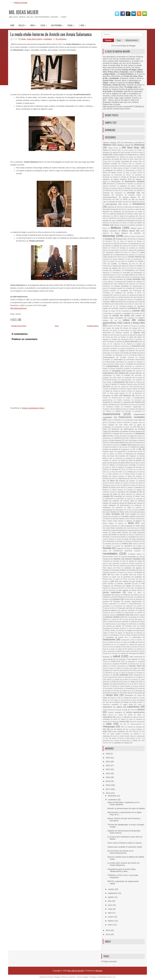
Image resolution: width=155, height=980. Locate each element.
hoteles (124, 445)
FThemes (50, 977)
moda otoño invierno (34, 39)
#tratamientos (111, 157)
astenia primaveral (117, 214)
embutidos (109, 355)
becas (105, 228)
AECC (140, 170)
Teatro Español (125, 686)
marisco (139, 494)
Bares (124, 223)
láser (130, 476)
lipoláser (132, 481)
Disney (115, 339)
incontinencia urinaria (135, 452)
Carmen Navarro (135, 257)
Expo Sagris (107, 382)
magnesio (138, 487)
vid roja (123, 724)
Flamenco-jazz (117, 398)
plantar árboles (137, 590)
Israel (123, 460)
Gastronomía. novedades (132, 417)
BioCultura (141, 236)
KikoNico (106, 469)
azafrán (140, 218)
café (115, 243)
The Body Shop (126, 693)
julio (110, 901)
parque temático (120, 570)
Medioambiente (125, 505)
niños (105, 551)
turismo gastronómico (135, 712)
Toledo (126, 698)
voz (107, 738)
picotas (105, 581)
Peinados (138, 572)
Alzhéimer (106, 188)
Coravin (121, 299)
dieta (131, 337)
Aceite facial (107, 161)
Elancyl (142, 353)
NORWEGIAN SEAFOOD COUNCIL (127, 551)
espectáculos (108, 373)
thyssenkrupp (140, 693)
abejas (131, 157)
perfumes (127, 577)
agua (127, 173)
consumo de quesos (120, 295)
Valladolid (127, 717)
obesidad (116, 561)
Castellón (131, 261)
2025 (108, 758)
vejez (131, 719)
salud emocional (136, 657)
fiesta (107, 391)
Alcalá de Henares (129, 177)
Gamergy (128, 411)
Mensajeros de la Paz (123, 510)
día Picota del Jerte (110, 337)
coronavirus (130, 302)
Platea (130, 593)
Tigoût (113, 698)
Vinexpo (139, 727)
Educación (136, 346)
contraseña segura (109, 297)
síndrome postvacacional (121, 670)
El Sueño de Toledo (129, 353)
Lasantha (72, 977)
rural (141, 647)
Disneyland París (127, 339)
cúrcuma (134, 326)
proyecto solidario (112, 617)
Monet (131, 535)
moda (34, 24)
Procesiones (118, 606)
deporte (137, 333)
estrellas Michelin (135, 373)
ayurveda (122, 218)
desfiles (105, 335)
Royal (135, 647)
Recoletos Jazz (131, 626)
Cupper (126, 326)
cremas (136, 311)
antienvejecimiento (110, 197)
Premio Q (106, 599)
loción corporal (115, 483)
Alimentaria (111, 184)
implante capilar (108, 452)
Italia (130, 460)
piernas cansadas (124, 583)
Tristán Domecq (108, 710)
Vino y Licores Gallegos (134, 729)
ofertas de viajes (136, 561)
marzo (111, 917)
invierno (115, 461)
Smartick (139, 673)
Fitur (116, 395)
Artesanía (117, 211)
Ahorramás (118, 175)
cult (116, 320)
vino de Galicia (116, 729)
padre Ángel (131, 566)
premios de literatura (111, 601)
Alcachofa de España (110, 177)
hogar (72, 24)
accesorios (107, 159)
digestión (106, 339)
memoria (139, 507)
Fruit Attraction (124, 405)
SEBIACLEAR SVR (118, 662)
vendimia (139, 719)
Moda (24, 39)
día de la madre (136, 335)
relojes (105, 635)
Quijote (142, 622)
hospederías (107, 438)
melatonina (119, 507)
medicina (116, 501)
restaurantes (109, 640)
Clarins (119, 277)
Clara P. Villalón (108, 277)
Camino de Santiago (118, 248)
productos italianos (110, 610)
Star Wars (118, 677)
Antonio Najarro (129, 197)
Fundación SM (108, 409)
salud (45, 24)
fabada (131, 382)
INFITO (120, 454)
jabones (139, 460)
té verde (140, 684)
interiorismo (119, 458)
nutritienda (106, 561)
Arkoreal (111, 207)
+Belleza (123, 157)
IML (140, 449)
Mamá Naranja (118, 490)
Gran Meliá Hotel (126, 425)
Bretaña (133, 239)
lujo (119, 485)
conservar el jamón (134, 293)
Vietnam (130, 727)
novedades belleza (135, 554)
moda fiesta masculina (114, 528)
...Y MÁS (83, 24)
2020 (108, 777)
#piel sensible (126, 152)
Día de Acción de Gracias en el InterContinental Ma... (120, 852)
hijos (118, 436)
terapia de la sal (128, 691)
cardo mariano (108, 257)
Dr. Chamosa (115, 344)
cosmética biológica (126, 306)
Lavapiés (139, 476)
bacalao (106, 220)
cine (119, 275)
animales (106, 193)
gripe (139, 425)
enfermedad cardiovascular (135, 360)
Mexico (129, 521)
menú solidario (131, 514)
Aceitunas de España (110, 166)
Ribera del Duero (115, 642)
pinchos (121, 588)
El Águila (116, 353)
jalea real (106, 463)
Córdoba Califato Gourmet (113, 302)
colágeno (139, 282)
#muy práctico (129, 150)
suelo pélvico (107, 680)
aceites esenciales (122, 161)
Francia (138, 402)
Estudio (127, 375)
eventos (106, 377)
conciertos (124, 290)
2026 (108, 754)
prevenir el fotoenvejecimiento (131, 604)
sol (114, 675)
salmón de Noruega (128, 653)
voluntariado (141, 736)
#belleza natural (124, 145)
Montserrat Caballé (119, 537)
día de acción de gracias (119, 335)
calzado (116, 246)
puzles (140, 619)
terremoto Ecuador (110, 693)
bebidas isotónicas (120, 225)
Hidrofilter (110, 436)
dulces (139, 344)
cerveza (106, 270)
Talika (141, 682)
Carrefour (106, 259)
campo (124, 250)
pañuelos (128, 568)
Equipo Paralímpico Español (120, 369)
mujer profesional (138, 539)
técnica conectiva (139, 686)
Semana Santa (135, 666)
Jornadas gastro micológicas (127, 465)
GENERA (117, 420)
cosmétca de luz (109, 306)
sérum (127, 668)
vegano (123, 719)
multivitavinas (110, 541)
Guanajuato (118, 427)
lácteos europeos (118, 476)
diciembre (112, 796)
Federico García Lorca (128, 384)
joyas (107, 467)
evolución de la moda (133, 377)
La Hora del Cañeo (116, 472)
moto (141, 537)
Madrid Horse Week (118, 487)
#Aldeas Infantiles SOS (112, 143)
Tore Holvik (114, 700)
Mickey (121, 523)
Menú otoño (124, 512)
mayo (111, 909)
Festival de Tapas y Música (129, 389)
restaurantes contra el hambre (132, 640)
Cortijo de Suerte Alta (135, 304)
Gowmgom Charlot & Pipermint (119, 422)
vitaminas (106, 736)
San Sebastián (120, 659)
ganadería (138, 411)
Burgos (139, 241)
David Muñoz (137, 330)
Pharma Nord (108, 579)
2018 (108, 785)
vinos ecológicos (119, 731)
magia (130, 487)
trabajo (126, 702)
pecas (130, 572)
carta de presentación (135, 259)
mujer (126, 539)
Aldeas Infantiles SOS (122, 179)
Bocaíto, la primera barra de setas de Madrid (126, 808)
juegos (130, 467)
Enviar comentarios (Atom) (33, 408)
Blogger (132, 46)
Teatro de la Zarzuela (110, 686)
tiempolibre (129, 695)
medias (106, 501)
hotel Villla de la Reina (110, 445)
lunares (133, 485)
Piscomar (112, 590)
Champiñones (130, 270)
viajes (109, 724)
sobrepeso (106, 675)
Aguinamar (106, 175)
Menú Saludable (113, 514)
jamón (115, 463)
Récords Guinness (120, 628)
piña (104, 590)
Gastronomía (58, 24)
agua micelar (137, 173)
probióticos (106, 606)
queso (112, 621)
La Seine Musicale (112, 474)
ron (115, 645)
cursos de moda (113, 328)
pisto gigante (123, 590)
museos (108, 544)
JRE (113, 467)
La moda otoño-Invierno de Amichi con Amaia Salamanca (51, 34)
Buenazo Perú (111, 241)
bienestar (109, 236)
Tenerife (117, 691)
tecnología (109, 688)
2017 (108, 789)
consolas (106, 295)
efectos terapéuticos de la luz (131, 348)
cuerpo (105, 315)
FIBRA (142, 389)
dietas (139, 337)
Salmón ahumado (131, 651)
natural (118, 546)
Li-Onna (140, 478)
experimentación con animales (131, 380)
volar (115, 736)
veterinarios (141, 722)
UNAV (139, 715)
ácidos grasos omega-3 (121, 168)
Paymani (122, 572)
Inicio (57, 326)
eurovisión (138, 375)
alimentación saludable (135, 181)
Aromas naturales (127, 209)
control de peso (124, 297)
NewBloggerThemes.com (107, 977)
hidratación (140, 433)
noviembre (113, 800)
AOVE (125, 199)
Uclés (120, 715)
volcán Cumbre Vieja (127, 736)
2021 (108, 773)
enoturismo (141, 364)
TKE (119, 698)
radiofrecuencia (110, 624)
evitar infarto (117, 378)
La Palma (129, 472)
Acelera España (126, 166)
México (139, 521)
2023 (108, 765)
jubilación (121, 467)
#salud (106, 155)
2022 (108, 769)
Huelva (134, 445)
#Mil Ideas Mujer (131, 148)
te (128, 684)
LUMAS (125, 485)
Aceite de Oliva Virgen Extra (132, 159)
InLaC (112, 456)
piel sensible (137, 581)
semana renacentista (118, 666)
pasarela (132, 570)
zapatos (127, 743)
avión (105, 218)
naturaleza (128, 546)
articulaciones (130, 212)
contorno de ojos (136, 295)
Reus (105, 642)
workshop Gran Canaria (111, 741)
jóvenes (142, 465)
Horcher (140, 436)
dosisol (140, 342)
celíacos (131, 266)
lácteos (105, 476)
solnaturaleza (138, 675)
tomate (134, 698)
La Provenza (140, 472)
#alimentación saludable (133, 143)
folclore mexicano (124, 400)
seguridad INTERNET (120, 664)
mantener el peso (109, 492)
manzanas (121, 492)
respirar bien (123, 637)
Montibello (106, 537)
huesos (142, 445)
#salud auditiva (119, 155)
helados (116, 433)
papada (139, 568)
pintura (139, 588)
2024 (108, 762)
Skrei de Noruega (127, 673)
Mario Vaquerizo (127, 494)
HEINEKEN (107, 434)
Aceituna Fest (127, 164)
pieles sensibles (108, 584)
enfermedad (118, 359)
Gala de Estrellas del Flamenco (134, 409)
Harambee (115, 431)
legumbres (123, 478)
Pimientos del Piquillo (123, 586)
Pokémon (126, 595)
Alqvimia (123, 186)
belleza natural (128, 231)
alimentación (116, 181)
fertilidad (114, 389)
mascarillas (118, 496)
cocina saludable (134, 279)
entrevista (128, 366)
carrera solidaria (118, 259)
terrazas (139, 691)
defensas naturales (123, 333)
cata (133, 264)
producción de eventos (134, 606)
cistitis (140, 275)
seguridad (131, 662)
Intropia (139, 458)
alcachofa (138, 175)
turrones (111, 715)
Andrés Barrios (129, 191)
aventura (132, 216)
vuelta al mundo (117, 738)
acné (134, 168)
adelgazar (109, 170)
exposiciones (120, 382)
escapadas (116, 371)
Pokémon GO (138, 595)
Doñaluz (112, 342)
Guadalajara (107, 427)
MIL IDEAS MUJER (24, 12)
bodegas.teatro (121, 239)
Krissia (131, 469)
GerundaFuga (128, 420)
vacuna (118, 717)
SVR (114, 682)
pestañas (138, 577)
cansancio (141, 250)
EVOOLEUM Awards (110, 380)
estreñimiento (107, 375)
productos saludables (128, 610)
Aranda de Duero (116, 202)
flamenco (127, 395)
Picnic (125, 579)
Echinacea (106, 346)
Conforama (106, 293)
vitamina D (138, 734)
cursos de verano (130, 328)
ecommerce (125, 346)
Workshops (126, 741)
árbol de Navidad (131, 202)
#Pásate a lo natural (110, 152)
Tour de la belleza (113, 702)
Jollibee (112, 465)
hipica (125, 436)
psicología (133, 617)
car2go (140, 255)
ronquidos (123, 645)
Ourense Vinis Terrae (110, 566)
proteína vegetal (139, 615)
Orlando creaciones (136, 563)
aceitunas (139, 164)
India (104, 454)
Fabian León (140, 382)
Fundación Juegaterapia (133, 407)
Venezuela (106, 722)
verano (122, 722)
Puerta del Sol (117, 619)
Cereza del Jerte (128, 268)
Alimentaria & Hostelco (126, 184)
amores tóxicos (139, 188)
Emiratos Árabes (137, 355)
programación (129, 613)
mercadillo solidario (128, 516)
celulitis (139, 266)
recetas (142, 624)
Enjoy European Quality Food (113, 364)
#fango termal (113, 148)
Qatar (105, 622)
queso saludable (123, 622)
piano (118, 579)
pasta (140, 570)
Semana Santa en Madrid (112, 668)
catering (116, 266)
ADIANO (119, 170)
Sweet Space (123, 682)
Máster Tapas (140, 496)
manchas (130, 490)
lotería (133, 483)
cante (126, 252)
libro (104, 481)
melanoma (107, 507)
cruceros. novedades (123, 313)
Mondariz (123, 535)
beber (132, 223)
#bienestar (139, 145)
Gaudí (109, 420)
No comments (61, 39)
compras (129, 288)
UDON (130, 715)
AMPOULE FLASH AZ (113, 191)
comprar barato (116, 288)
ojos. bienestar (114, 563)
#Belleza (107, 145)
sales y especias (108, 651)
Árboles (142, 202)
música (125, 544)
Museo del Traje (139, 541)
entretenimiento (112, 366)
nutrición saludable (133, 559)
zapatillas (117, 743)
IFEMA (133, 447)
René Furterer (132, 635)
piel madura (124, 581)
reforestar (121, 631)
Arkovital (106, 209)
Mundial (120, 541)
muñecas (128, 541)
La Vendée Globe (128, 474)
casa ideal (121, 261)
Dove (105, 344)
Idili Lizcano (123, 447)
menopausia (107, 510)
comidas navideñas (121, 286)
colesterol (106, 284)
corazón (130, 300)
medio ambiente (109, 505)
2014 (108, 934)
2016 (108, 793)
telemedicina (119, 688)
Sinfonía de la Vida (138, 670)
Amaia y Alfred (117, 188)
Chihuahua (116, 273)
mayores (130, 499)
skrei (117, 673)
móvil (105, 539)
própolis (140, 613)
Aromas (115, 209)
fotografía (106, 402)
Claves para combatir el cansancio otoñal (125, 847)
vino (105, 729)
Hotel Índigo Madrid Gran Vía (121, 442)
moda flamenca (132, 528)
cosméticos (133, 308)
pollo (132, 597)
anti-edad (131, 193)
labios (140, 474)
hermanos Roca (128, 434)
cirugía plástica (129, 275)
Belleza (23, 24)
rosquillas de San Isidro (122, 647)
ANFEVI (140, 191)
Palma (118, 568)
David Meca (125, 330)
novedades (48, 39)
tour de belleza (139, 700)
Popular (108, 40)
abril (110, 913)
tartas (122, 684)
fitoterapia (106, 395)
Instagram (133, 456)
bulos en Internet (127, 241)
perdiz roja (116, 577)
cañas (133, 252)
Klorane (115, 469)
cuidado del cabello (121, 315)
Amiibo (128, 188)
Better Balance (121, 233)
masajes (106, 496)
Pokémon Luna (109, 597)
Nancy (143, 544)
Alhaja (105, 182)
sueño (117, 679)
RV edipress (129, 649)
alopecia (139, 184)
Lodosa (126, 483)
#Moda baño (116, 150)
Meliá (129, 507)
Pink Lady (130, 588)
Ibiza (107, 447)
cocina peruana (117, 279)
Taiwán (133, 682)
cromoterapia (107, 313)
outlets (122, 566)
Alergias (139, 179)
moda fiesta (140, 526)
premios (116, 599)
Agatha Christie (117, 173)
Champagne (117, 270)
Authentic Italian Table (135, 214)
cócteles (130, 281)
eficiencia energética (110, 351)
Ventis (115, 722)
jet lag (136, 463)
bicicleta (137, 233)
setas (135, 668)
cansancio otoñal (113, 252)
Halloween (115, 429)
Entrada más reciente (19, 326)
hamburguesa (129, 429)
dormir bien (130, 341)
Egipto (123, 350)
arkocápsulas (111, 204)
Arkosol (119, 207)
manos (139, 490)
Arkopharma (139, 204)
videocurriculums (136, 724)
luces (113, 485)
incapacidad (121, 452)
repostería (110, 637)
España (129, 371)
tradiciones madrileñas (111, 705)
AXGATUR (113, 218)
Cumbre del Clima (114, 326)
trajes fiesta (128, 704)
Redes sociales (110, 631)
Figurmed (139, 391)
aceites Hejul (138, 161)
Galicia (118, 411)
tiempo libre (112, 695)
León (132, 478)
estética (122, 373)
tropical (119, 710)
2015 (108, 930)
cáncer (131, 250)
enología (130, 364)
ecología (115, 346)
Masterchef (109, 499)
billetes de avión (129, 236)
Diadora (123, 337)
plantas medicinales (112, 592)
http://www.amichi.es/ (18, 308)
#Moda (105, 150)
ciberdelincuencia (109, 275)
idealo (114, 447)
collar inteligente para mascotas (124, 284)
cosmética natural (118, 308)
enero (111, 925)
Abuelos (139, 157)
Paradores (107, 570)
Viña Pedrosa (134, 731)
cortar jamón (119, 304)
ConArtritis (139, 288)
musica (117, 544)
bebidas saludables (136, 225)
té (133, 684)
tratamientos (133, 707)
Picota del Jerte (136, 579)
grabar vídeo (138, 422)
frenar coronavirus (110, 404)
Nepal (128, 548)
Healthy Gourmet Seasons (132, 431)
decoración (107, 333)
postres (139, 597)
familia (114, 384)
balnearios (131, 220)
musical (135, 544)
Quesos (134, 621)
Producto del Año (109, 608)
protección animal (109, 615)
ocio (124, 561)
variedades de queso (110, 719)
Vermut (132, 722)
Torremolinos (126, 700)
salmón (119, 651)
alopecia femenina (109, 186)
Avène (122, 216)
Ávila (140, 216)
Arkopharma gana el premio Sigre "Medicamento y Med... (121, 870)
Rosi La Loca (107, 647)
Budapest (142, 239)
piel (112, 581)
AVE (115, 216)
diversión (139, 339)
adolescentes (130, 170)
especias (139, 371)
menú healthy (140, 510)
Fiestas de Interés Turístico (123, 391)
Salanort (139, 649)
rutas (120, 649)
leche (114, 478)
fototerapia (117, 402)
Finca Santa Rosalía (117, 393)
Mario (115, 494)
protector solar (123, 615)
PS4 (126, 617)
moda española (126, 526)
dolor (104, 342)
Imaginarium (125, 449)
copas (113, 300)
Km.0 (123, 469)
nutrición (117, 559)
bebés (140, 223)
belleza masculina (110, 231)
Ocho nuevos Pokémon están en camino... (125, 843)
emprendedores (109, 357)
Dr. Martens (128, 344)
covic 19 (114, 311)
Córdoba (139, 299)
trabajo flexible (137, 702)
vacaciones (108, 717)
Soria (105, 677)
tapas (115, 684)
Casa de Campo (109, 261)
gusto (127, 427)
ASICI (105, 214)
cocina (135, 277)
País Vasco (107, 568)
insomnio (122, 456)
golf (104, 422)
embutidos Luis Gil (122, 355)
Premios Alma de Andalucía (133, 599)
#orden (140, 150)
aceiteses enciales (110, 163)
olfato (124, 563)
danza (115, 330)
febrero (111, 921)
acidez (136, 166)
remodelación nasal (117, 635)
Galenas (109, 411)
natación (109, 546)
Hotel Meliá (139, 443)
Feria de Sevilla (120, 387)
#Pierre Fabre (138, 152)
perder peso (128, 574)
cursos (142, 326)
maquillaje (132, 492)
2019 (108, 781)
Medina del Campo (135, 503)
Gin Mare (139, 420)
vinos (105, 731)
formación (138, 400)
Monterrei (139, 535)
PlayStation (107, 595)
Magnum (106, 490)
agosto (111, 897)
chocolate (126, 273)
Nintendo (137, 548)
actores (142, 168)
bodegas (109, 239)
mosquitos (132, 537)
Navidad (107, 548)
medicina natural (118, 503)
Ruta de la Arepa (109, 649)
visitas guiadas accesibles (120, 734)
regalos (130, 630)
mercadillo (115, 516)
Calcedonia (134, 243)
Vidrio (123, 727)
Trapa (140, 705)
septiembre (113, 893)
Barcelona (116, 223)
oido (104, 563)
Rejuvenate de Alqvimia (134, 633)
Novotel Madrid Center (110, 557)
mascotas (129, 496)
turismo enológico (115, 712)
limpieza (122, 481)
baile (113, 221)
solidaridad (124, 675)
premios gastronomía (133, 601)
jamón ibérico (126, 463)
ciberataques (138, 273)
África (105, 172)
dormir (120, 341)
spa (110, 677)
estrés (118, 375)
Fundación (141, 405)
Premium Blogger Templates (86, 977)
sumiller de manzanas (130, 680)
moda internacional (118, 530)
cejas (123, 266)
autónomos (106, 216)
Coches (127, 277)
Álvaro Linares (136, 186)
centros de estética (110, 268)
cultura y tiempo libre (134, 323)
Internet (130, 458)
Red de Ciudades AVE (137, 628)
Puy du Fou (130, 619)
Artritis (140, 212)
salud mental (108, 659)
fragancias (127, 402)
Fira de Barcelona (135, 393)
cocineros (119, 281)
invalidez (106, 461)
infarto (112, 454)
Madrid (105, 487)
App (133, 199)
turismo (141, 710)
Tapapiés (106, 684)
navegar (139, 546)
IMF (134, 449)
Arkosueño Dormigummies (134, 207)
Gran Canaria (108, 425)
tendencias (130, 688)
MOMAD (114, 535)
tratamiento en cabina (112, 707)
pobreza (117, 595)
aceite (117, 159)
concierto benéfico (109, 291)
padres (140, 566)
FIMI (104, 393)
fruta (134, 405)
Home (12, 25)
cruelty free (138, 313)
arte (137, 209)
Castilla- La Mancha (119, 264)
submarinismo (129, 677)
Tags (119, 40)
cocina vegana (108, 282)
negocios (120, 548)
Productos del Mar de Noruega (130, 608)
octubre (111, 889)
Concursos (137, 290)
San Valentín (133, 659)
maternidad (120, 499)
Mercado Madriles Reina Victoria (124, 519)
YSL (110, 743)
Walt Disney (131, 738)
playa (139, 593)
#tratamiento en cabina (136, 155)
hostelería (118, 438)
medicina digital (129, 501)
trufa (126, 710)
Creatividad (125, 311)
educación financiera (110, 348)
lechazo (106, 478)
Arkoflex (126, 204)
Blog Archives (132, 40)
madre (140, 485)
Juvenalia (139, 467)
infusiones (129, 454)
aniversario (118, 193)
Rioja (125, 642)
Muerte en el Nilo (115, 539)
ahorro (129, 175)
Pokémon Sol (122, 597)
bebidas (106, 225)
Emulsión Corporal (127, 357)
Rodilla (133, 642)
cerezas (139, 268)
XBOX (135, 740)
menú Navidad (111, 512)
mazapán (139, 499)
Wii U (140, 738)
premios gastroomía (110, 604)
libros (112, 481)
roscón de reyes (135, 644)
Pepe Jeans (115, 575)
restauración (137, 637)
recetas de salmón (114, 626)
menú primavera (139, 512)
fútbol (118, 409)
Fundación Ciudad (113, 407)
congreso (118, 293)
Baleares (121, 220)
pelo (105, 574)
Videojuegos (109, 727)
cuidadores (131, 318)
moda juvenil (133, 530)
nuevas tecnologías (129, 557)
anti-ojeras (119, 195)
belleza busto (136, 228)
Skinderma (109, 673)
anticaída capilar (135, 195)
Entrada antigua (93, 326)
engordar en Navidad (135, 362)
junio (110, 905)
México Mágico (108, 523)
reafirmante (133, 624)
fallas (107, 384)
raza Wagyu (122, 624)
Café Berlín (123, 244)
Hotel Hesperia (116, 440)
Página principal (21, 3)
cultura (126, 320)
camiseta (132, 248)
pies (136, 584)
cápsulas (132, 255)
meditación (138, 505)
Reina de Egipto (116, 633)
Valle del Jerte (138, 717)
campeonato (115, 250)
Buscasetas (107, 244)
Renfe (143, 635)
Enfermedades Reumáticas (115, 362)
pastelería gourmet (109, 572)
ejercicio (132, 350)
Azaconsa (131, 218)
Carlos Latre (121, 257)
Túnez (133, 710)
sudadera (139, 677)
